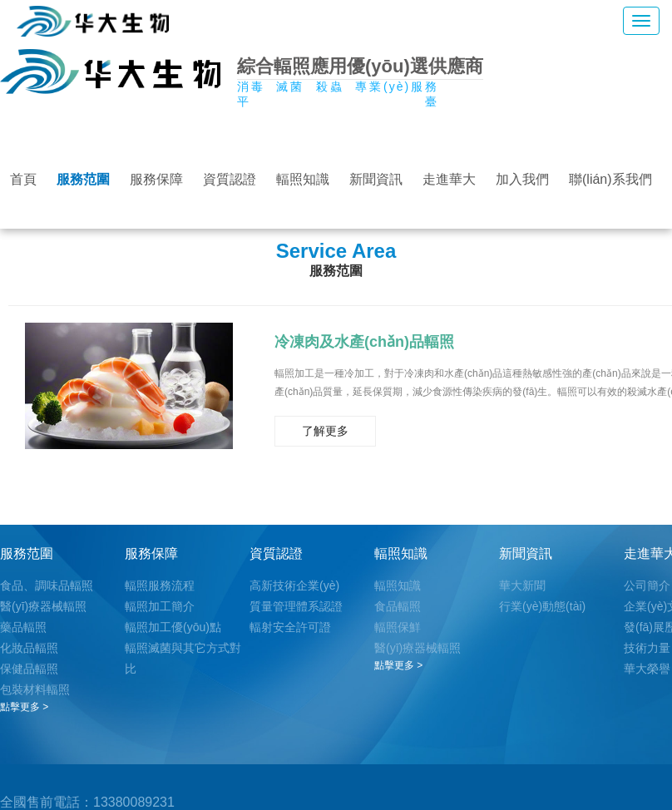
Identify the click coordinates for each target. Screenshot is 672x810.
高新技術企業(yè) (294, 585)
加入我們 (522, 179)
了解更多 (325, 431)
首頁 (23, 179)
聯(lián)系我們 (610, 179)
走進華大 (449, 179)
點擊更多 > (24, 707)
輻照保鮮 (398, 627)
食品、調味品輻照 (47, 585)
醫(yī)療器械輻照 (43, 606)
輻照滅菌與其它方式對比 (183, 658)
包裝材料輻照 (35, 689)
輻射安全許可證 (290, 627)
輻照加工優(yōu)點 (173, 627)
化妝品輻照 (29, 648)
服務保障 (156, 179)
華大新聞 (522, 585)
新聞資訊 (376, 179)
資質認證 (230, 179)
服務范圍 (83, 179)
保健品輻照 (29, 669)
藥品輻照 (23, 627)
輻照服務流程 (160, 585)
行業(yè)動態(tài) (542, 606)
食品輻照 (398, 606)
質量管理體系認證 (296, 606)
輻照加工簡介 (160, 606)
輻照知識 (303, 179)
